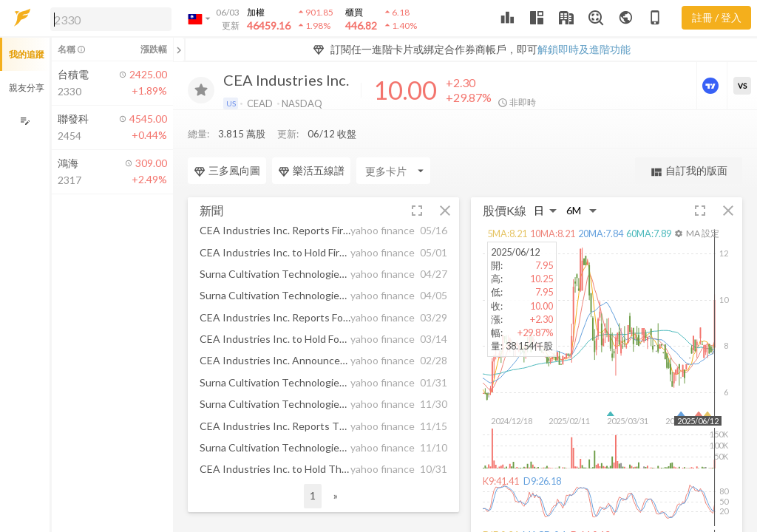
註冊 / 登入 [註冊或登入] (717, 17)
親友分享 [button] (27, 88)
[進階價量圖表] (712, 86)
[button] (108, 18)
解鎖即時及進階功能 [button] (584, 49)
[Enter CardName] (393, 141)
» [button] (336, 466)
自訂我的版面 (689, 141)
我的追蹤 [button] (27, 54)
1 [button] (313, 466)
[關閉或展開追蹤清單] (179, 50)
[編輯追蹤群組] (25, 121)
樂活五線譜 (311, 141)
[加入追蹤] (201, 90)
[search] (111, 19)
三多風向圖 (227, 141)
